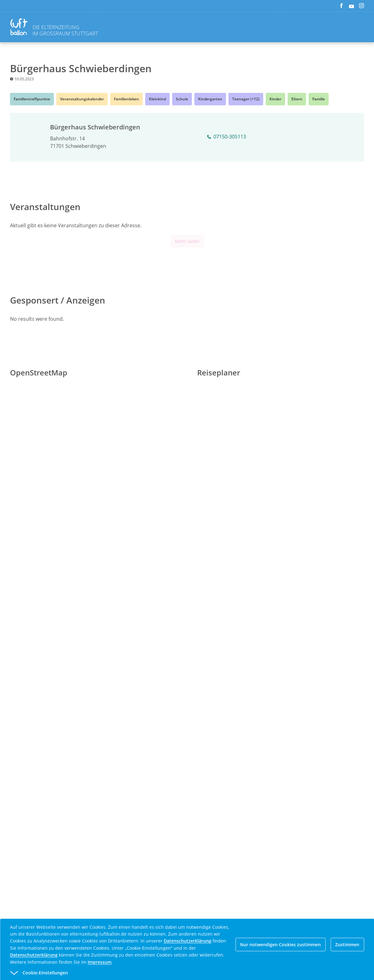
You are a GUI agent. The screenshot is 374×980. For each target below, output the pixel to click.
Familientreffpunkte (32, 99)
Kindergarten (210, 99)
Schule (182, 99)
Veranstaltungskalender (82, 99)
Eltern (297, 99)
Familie (319, 99)
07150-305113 (227, 137)
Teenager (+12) (246, 99)
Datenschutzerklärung (187, 941)
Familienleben (126, 99)
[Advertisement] (187, 609)
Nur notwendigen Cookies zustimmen (280, 945)
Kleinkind (157, 99)
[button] (176, 973)
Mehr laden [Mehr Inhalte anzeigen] (187, 241)
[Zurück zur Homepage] (20, 28)
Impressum (100, 962)
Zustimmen (347, 945)
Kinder (275, 99)
